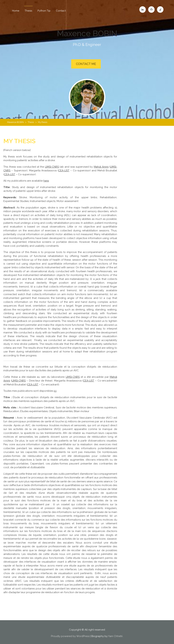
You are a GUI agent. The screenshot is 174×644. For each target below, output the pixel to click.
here (46, 179)
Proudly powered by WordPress (70, 634)
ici (55, 389)
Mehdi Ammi (101, 165)
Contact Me (86, 64)
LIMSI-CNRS (52, 165)
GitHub (151, 10)
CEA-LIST (64, 169)
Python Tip (44, 11)
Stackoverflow (160, 10)
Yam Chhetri (115, 634)
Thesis (28, 11)
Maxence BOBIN (87, 33)
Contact (61, 11)
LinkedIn (143, 10)
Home (16, 11)
